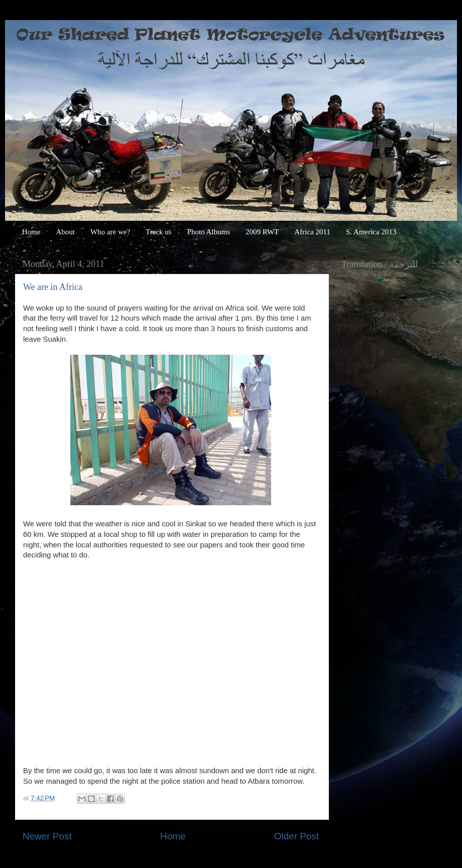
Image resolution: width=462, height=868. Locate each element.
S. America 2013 (371, 232)
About (65, 232)
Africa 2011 (312, 232)
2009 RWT (262, 232)
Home (31, 232)
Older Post (297, 836)
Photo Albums (209, 232)
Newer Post (47, 836)
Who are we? (110, 232)
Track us (159, 232)
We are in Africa (53, 287)
